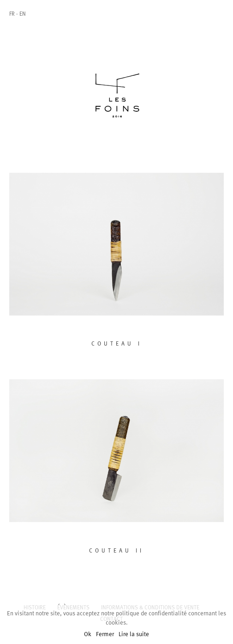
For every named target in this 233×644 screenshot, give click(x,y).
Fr (12, 14)
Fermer (105, 635)
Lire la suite (134, 635)
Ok (88, 635)
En (23, 14)
